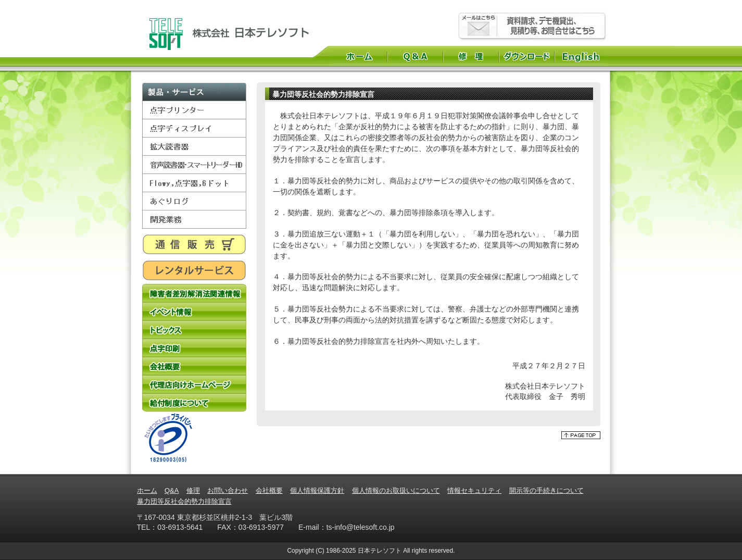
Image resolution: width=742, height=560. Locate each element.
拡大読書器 (194, 147)
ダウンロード (527, 56)
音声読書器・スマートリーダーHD (194, 165)
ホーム (360, 56)
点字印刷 (194, 348)
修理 (471, 56)
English (582, 56)
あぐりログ (194, 201)
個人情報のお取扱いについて (396, 490)
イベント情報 (194, 311)
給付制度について (194, 402)
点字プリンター (194, 110)
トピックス (194, 329)
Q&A (415, 56)
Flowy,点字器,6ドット (194, 183)
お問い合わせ (228, 490)
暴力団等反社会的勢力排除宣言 (184, 501)
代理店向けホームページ (194, 384)
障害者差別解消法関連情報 (194, 293)
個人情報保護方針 (317, 490)
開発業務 (194, 220)
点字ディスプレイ (194, 128)
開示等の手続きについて (546, 490)
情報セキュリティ (474, 490)
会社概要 (194, 366)
